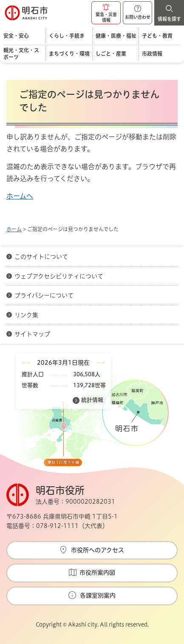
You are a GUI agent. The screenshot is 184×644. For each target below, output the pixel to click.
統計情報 (92, 400)
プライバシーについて (44, 295)
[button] (106, 13)
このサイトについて (41, 257)
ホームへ (20, 196)
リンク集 (26, 315)
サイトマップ (32, 334)
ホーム (14, 229)
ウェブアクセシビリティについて (59, 276)
